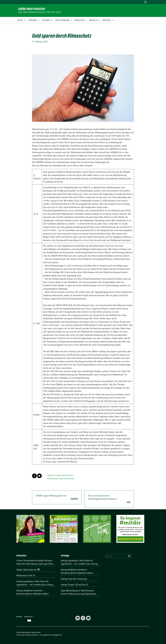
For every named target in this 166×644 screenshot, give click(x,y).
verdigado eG (57, 635)
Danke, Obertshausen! (28, 570)
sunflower (34, 635)
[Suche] (142, 2)
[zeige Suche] (145, 2)
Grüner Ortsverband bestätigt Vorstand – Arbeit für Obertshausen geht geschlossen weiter (36, 562)
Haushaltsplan (53, 479)
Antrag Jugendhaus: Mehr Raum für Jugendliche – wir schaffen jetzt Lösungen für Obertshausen (36, 583)
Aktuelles (51, 475)
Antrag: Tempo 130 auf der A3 (74, 585)
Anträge (65, 555)
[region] (30, 532)
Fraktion (58, 475)
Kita (62, 479)
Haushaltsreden (67, 475)
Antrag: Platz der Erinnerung (74, 579)
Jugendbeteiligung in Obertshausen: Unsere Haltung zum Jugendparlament (79, 592)
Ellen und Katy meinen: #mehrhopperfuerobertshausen (109, 499)
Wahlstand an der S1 (26, 575)
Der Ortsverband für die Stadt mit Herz (40, 12)
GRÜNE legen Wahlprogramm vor (57, 497)
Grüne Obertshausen (32, 9)
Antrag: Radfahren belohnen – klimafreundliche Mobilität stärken (32, 592)
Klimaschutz (70, 479)
